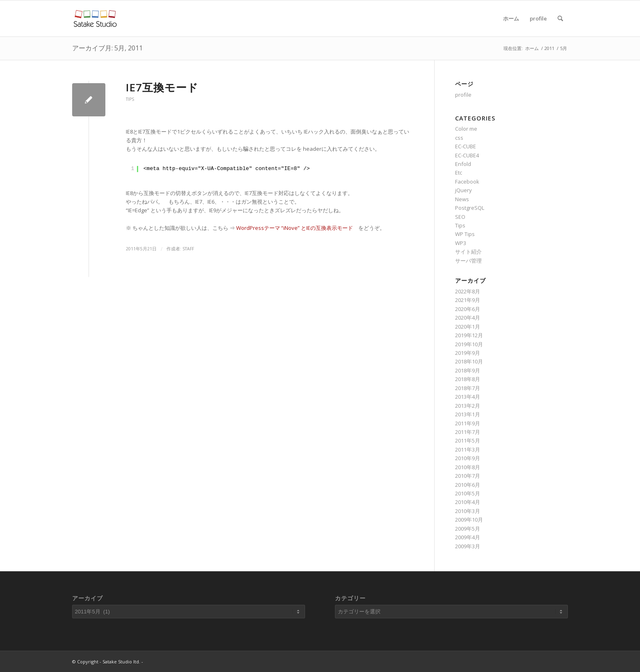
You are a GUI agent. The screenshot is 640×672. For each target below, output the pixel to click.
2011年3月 (468, 450)
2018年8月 (468, 379)
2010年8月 (468, 467)
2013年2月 (468, 406)
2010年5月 (468, 493)
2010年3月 (468, 511)
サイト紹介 (468, 252)
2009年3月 (468, 546)
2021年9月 (468, 300)
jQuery (463, 190)
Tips (130, 99)
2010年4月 (468, 502)
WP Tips (465, 234)
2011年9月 (468, 423)
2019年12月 (469, 335)
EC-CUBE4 (467, 155)
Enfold (463, 164)
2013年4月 (468, 397)
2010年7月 (468, 476)
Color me (466, 129)
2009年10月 (469, 520)
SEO (460, 217)
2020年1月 (468, 327)
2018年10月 (469, 361)
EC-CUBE (466, 146)
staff (188, 249)
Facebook (467, 182)
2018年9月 (468, 370)
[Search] (560, 18)
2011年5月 (468, 440)
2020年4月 (468, 318)
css (459, 138)
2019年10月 (469, 344)
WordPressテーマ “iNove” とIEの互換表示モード (295, 228)
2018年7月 (468, 388)
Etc (459, 173)
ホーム (511, 18)
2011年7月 (468, 432)
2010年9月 (468, 458)
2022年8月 (468, 291)
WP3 (461, 243)
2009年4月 (468, 537)
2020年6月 (468, 309)
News (462, 199)
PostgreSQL (470, 208)
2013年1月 (468, 414)
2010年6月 (468, 485)
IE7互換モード (162, 87)
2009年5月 (468, 529)
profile (538, 18)
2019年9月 (468, 353)
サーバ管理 (468, 261)
